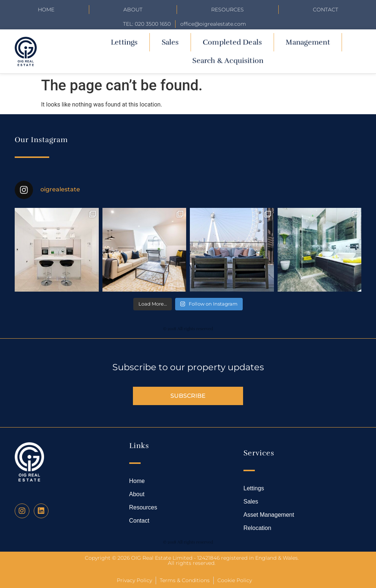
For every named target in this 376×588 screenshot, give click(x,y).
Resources (227, 10)
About (133, 10)
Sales (170, 42)
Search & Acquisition (228, 60)
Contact (326, 10)
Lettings (124, 42)
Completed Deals (232, 42)
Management (308, 42)
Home (46, 10)
